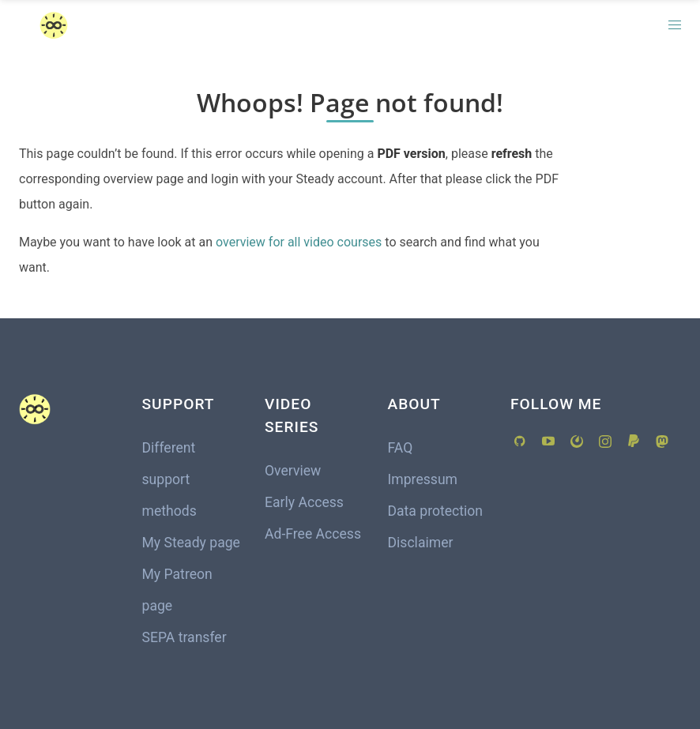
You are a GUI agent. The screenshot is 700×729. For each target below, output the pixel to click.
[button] (675, 25)
